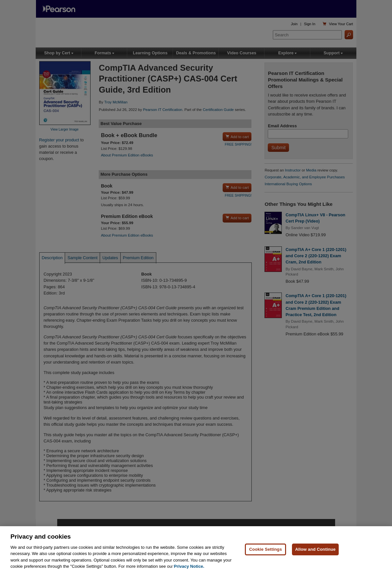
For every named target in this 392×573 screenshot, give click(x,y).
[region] (196, 550)
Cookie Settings (265, 549)
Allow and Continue (315, 549)
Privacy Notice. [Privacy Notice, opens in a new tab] (189, 566)
